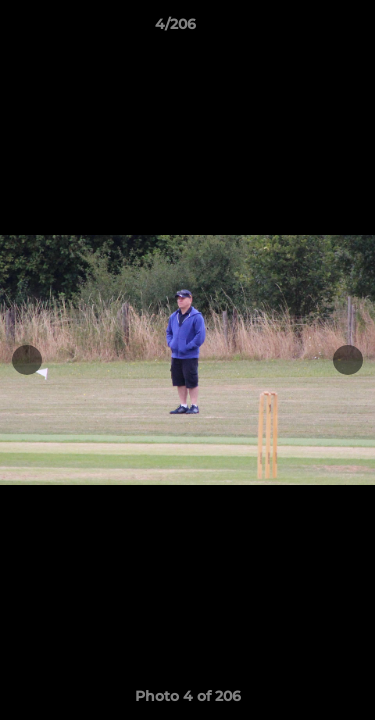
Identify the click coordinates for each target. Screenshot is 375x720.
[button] (303, 29)
